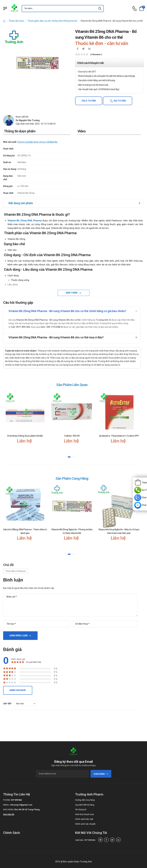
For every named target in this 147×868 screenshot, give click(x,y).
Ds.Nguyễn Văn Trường (28, 120)
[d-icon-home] (4, 21)
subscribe (101, 774)
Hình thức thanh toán (85, 814)
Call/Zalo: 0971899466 (85, 840)
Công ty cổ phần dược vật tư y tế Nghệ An (37, 142)
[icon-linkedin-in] (89, 49)
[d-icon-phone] (135, 9)
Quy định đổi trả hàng (85, 805)
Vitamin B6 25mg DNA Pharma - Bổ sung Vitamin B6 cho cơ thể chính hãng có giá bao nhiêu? (67, 311)
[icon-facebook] (78, 49)
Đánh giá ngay (18, 690)
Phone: (7, 800)
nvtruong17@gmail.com (21, 805)
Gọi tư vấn (119, 101)
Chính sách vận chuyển (85, 824)
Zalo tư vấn (89, 101)
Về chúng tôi (81, 809)
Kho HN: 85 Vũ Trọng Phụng (27, 809)
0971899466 (16, 800)
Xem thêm (72, 293)
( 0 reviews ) (96, 55)
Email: (6, 805)
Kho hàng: (8, 809)
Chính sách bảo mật (84, 819)
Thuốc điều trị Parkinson (16, 571)
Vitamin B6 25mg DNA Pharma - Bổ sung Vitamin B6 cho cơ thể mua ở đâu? (56, 337)
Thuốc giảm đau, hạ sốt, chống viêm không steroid (52, 21)
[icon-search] (100, 9)
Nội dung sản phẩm (21, 203)
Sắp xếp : (8, 704)
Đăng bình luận (19, 636)
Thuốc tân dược (16, 21)
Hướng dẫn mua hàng (85, 800)
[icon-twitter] (83, 49)
